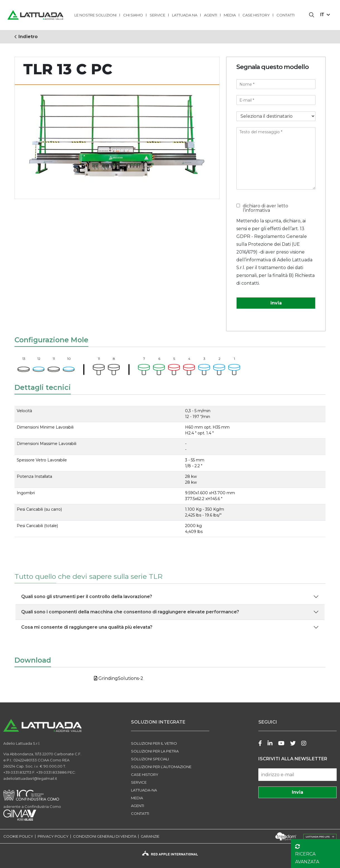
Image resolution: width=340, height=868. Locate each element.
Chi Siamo (133, 15)
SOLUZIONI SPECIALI (150, 759)
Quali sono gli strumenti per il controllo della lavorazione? (87, 597)
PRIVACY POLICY (53, 836)
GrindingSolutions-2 (119, 678)
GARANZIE (150, 836)
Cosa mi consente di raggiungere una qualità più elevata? (87, 627)
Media (230, 15)
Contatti (286, 15)
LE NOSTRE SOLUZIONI (95, 15)
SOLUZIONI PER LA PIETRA (155, 751)
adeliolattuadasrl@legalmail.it (30, 778)
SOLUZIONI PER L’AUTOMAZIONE (161, 767)
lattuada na (185, 15)
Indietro (26, 37)
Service (157, 15)
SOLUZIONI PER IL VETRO (154, 743)
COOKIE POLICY (18, 836)
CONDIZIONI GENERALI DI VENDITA (105, 836)
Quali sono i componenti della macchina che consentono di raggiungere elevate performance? (130, 612)
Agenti (211, 15)
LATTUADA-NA (144, 790)
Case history (256, 15)
